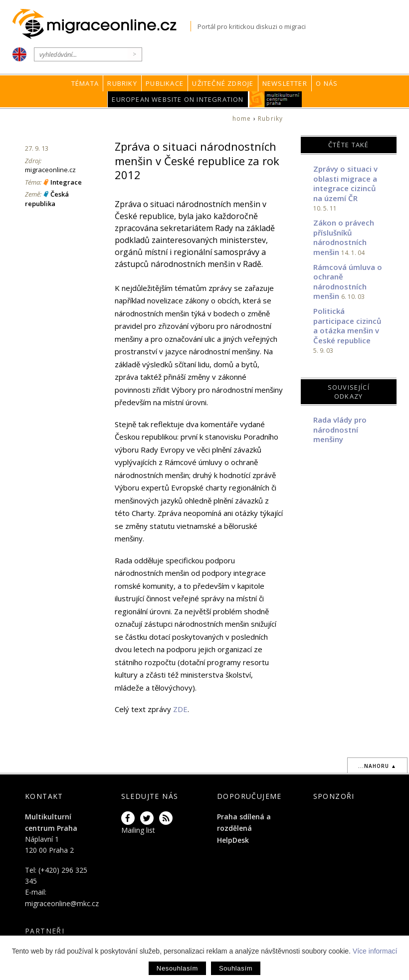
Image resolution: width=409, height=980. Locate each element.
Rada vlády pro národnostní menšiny (340, 429)
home (242, 119)
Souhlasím (236, 968)
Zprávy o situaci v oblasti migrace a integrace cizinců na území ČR (345, 183)
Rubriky (122, 83)
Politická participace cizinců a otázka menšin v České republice (347, 326)
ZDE (180, 709)
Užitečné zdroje (223, 83)
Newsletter (285, 83)
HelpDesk (233, 840)
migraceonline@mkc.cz (62, 903)
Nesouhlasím (177, 968)
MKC (276, 99)
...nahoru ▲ (377, 766)
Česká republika (47, 199)
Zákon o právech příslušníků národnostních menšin (344, 237)
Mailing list (138, 830)
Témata (85, 83)
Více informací (375, 951)
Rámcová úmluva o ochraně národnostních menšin (348, 282)
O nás (327, 83)
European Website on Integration (178, 99)
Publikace (165, 83)
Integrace (66, 182)
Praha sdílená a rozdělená (244, 822)
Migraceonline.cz (102, 24)
